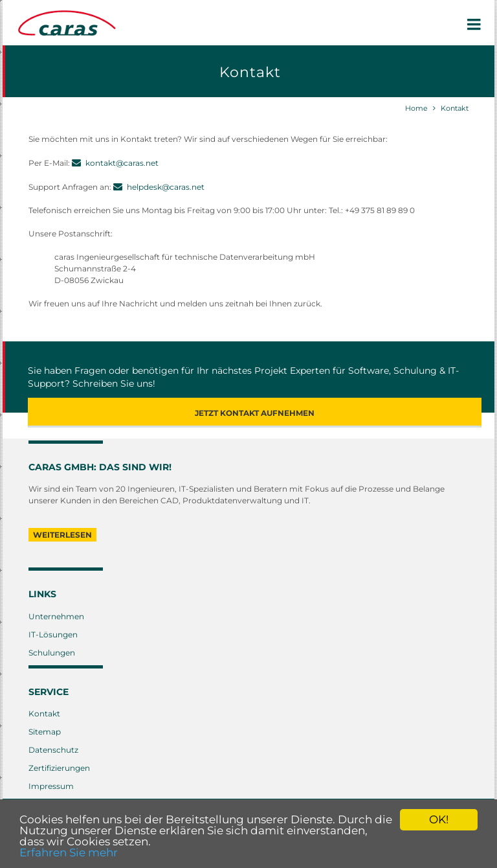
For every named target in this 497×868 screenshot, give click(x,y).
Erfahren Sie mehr (69, 852)
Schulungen (52, 653)
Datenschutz (53, 750)
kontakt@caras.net (122, 163)
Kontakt (455, 108)
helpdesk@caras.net (166, 187)
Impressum (51, 786)
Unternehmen (56, 616)
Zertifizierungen (59, 768)
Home (416, 108)
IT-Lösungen (53, 634)
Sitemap (45, 732)
